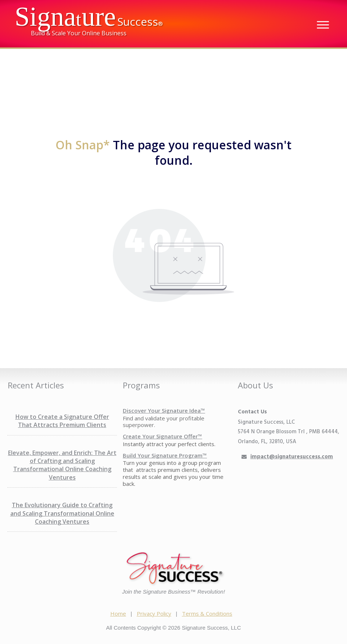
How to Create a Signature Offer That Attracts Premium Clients (62, 421)
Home (118, 613)
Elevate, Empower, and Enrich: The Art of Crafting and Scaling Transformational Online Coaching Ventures (62, 465)
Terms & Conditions (207, 613)
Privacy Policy (154, 613)
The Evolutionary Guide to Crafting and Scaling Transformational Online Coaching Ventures (62, 513)
